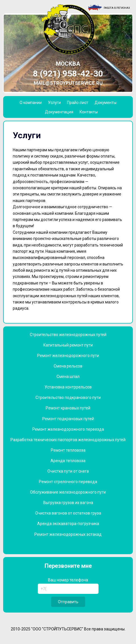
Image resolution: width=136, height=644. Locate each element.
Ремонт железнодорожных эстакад (68, 534)
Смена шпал (68, 377)
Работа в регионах (117, 8)
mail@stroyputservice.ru (68, 83)
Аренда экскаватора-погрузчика (68, 524)
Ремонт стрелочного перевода (68, 482)
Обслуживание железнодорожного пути (68, 492)
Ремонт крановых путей (68, 408)
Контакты (89, 112)
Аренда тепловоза (68, 461)
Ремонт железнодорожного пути (68, 356)
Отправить (68, 602)
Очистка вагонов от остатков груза (68, 513)
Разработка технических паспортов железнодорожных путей (68, 440)
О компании (31, 103)
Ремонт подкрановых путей (68, 419)
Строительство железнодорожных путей (68, 335)
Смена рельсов (68, 366)
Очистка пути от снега (68, 471)
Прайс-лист (78, 103)
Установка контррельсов (68, 387)
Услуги (54, 103)
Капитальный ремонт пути (68, 345)
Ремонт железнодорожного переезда (68, 429)
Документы (105, 103)
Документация (59, 112)
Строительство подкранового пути (68, 398)
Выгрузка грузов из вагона (68, 503)
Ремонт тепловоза (68, 450)
